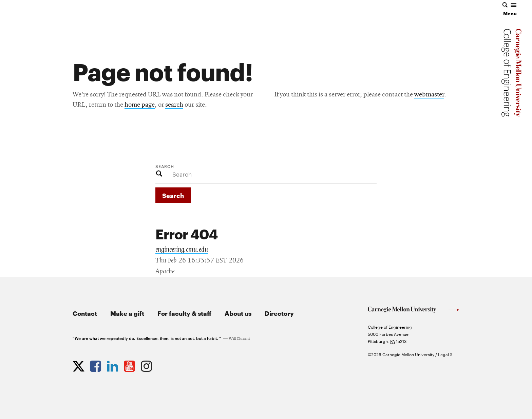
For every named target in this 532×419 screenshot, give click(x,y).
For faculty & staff (184, 313)
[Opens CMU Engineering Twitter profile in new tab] (79, 365)
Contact (85, 313)
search (174, 105)
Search (165, 166)
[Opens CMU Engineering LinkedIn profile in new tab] (113, 365)
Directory (279, 313)
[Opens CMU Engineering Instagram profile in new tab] (147, 365)
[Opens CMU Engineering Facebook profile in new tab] (96, 365)
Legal (445, 355)
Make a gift (127, 313)
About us (238, 313)
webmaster (429, 95)
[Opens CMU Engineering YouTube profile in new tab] (130, 365)
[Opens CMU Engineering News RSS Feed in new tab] (164, 365)
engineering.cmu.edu (182, 250)
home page (140, 105)
